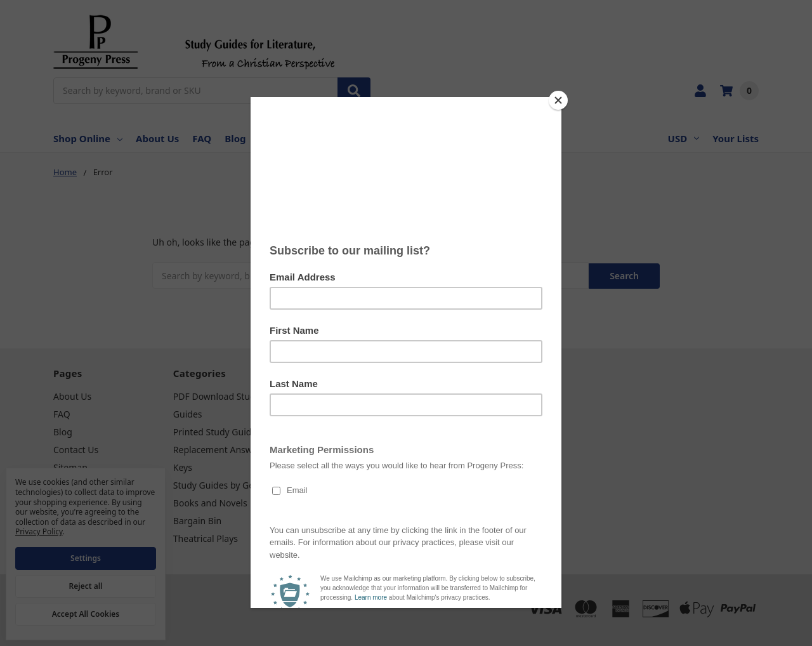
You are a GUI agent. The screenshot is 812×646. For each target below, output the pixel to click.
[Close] (558, 100)
